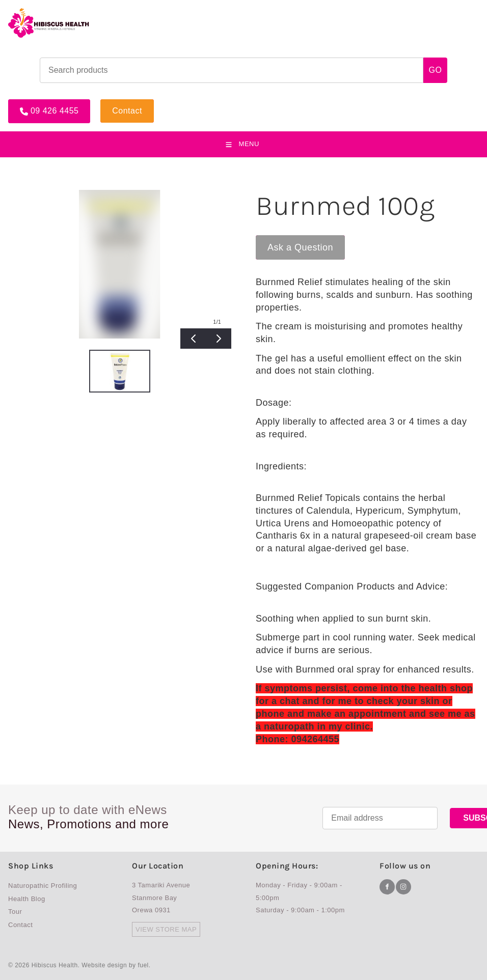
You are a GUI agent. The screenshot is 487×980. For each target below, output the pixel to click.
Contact (115, 103)
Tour (15, 912)
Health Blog (27, 899)
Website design (104, 965)
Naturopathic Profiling (43, 886)
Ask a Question (289, 240)
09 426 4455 (32, 103)
